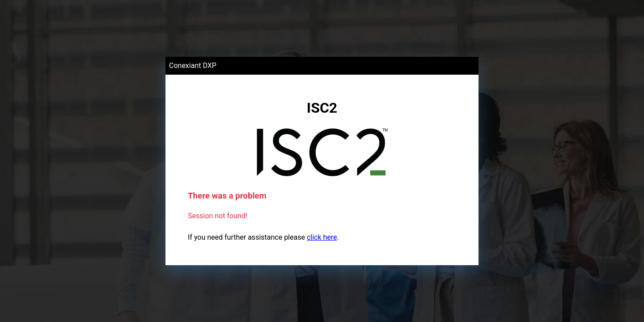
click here (322, 237)
